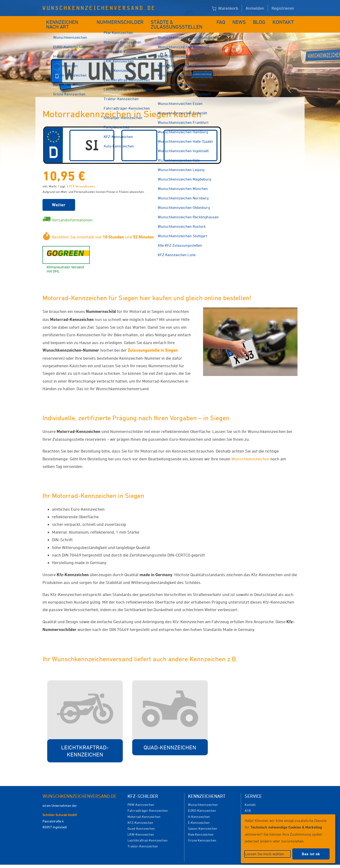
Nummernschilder (121, 21)
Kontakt (285, 21)
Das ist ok (311, 854)
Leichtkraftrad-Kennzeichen (148, 833)
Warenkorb (225, 8)
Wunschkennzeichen (250, 452)
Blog (262, 21)
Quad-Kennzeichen (141, 821)
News (243, 21)
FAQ (225, 21)
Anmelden (255, 8)
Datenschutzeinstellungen (192, 863)
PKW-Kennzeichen (141, 797)
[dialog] (288, 839)
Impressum (228, 863)
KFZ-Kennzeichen (140, 815)
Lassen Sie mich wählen (264, 854)
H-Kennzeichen (199, 810)
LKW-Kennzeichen (141, 827)
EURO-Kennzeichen (202, 803)
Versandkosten (255, 810)
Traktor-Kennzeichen (143, 839)
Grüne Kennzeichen (202, 833)
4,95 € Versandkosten (81, 179)
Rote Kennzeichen (201, 827)
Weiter (59, 198)
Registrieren (283, 8)
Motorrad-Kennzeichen (144, 810)
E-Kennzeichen (199, 815)
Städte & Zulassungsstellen (181, 21)
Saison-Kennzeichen (203, 821)
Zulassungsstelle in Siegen (153, 343)
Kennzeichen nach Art (70, 21)
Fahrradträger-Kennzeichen (148, 803)
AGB (248, 803)
